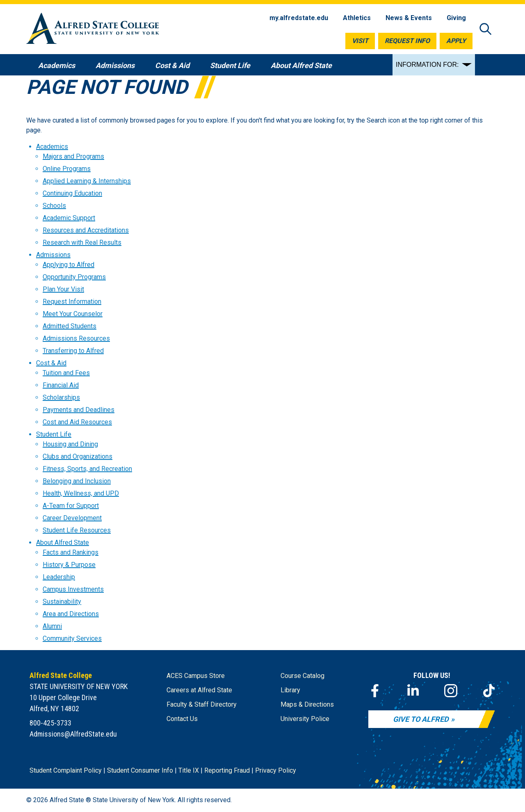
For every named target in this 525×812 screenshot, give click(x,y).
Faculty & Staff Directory (202, 704)
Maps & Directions (307, 704)
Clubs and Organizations (78, 456)
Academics (52, 147)
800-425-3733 (50, 723)
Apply (456, 41)
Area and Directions (71, 614)
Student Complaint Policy (66, 770)
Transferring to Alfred (73, 351)
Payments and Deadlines (79, 410)
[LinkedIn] (413, 691)
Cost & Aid (51, 363)
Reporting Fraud (227, 770)
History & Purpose (69, 565)
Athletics (357, 18)
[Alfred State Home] (93, 30)
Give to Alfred (421, 719)
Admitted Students (70, 326)
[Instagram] (451, 691)
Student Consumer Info (140, 770)
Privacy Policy (276, 770)
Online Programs (67, 169)
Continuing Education (72, 193)
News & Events (409, 18)
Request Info (407, 41)
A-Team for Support (71, 506)
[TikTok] (489, 691)
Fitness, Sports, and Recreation (87, 469)
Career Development (72, 518)
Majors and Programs (73, 156)
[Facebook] (375, 691)
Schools (54, 206)
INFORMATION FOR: (427, 65)
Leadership (59, 577)
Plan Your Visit (63, 289)
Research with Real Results (82, 242)
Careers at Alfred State (199, 690)
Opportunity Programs (74, 277)
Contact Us (182, 719)
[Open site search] (486, 30)
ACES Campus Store (196, 676)
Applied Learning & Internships (87, 181)
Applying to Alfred (68, 265)
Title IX (189, 770)
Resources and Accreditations (86, 230)
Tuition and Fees (66, 373)
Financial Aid (61, 385)
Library (290, 690)
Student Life (54, 434)
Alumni (52, 626)
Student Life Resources (77, 530)
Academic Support (69, 218)
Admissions (53, 255)
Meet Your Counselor (73, 314)
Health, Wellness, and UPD (81, 493)
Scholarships (61, 397)
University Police (305, 719)
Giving (456, 18)
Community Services (72, 638)
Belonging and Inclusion (77, 481)
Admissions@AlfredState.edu (73, 734)
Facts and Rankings (71, 552)
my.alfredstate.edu (299, 18)
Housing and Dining (70, 444)
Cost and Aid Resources (77, 422)
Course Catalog (302, 676)
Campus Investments (73, 589)
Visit (360, 41)
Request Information (72, 301)
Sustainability (62, 602)
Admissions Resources (76, 338)
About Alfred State (63, 542)
